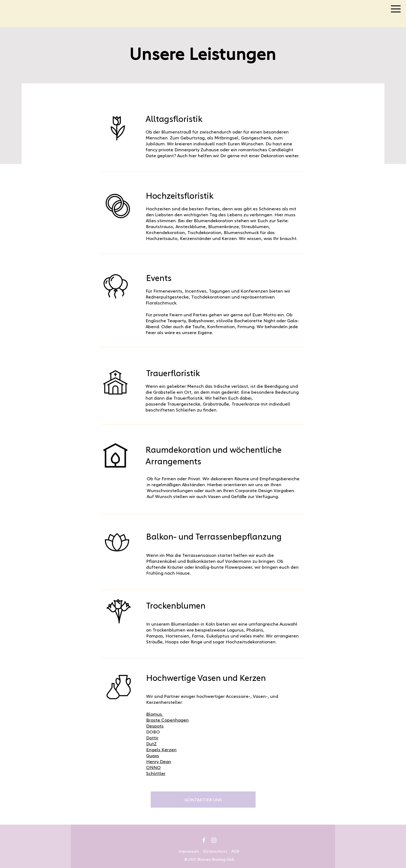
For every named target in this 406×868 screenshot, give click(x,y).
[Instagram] (214, 840)
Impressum (189, 851)
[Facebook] (204, 840)
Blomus (155, 714)
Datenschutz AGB (221, 851)
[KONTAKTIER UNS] (203, 800)
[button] (396, 9)
